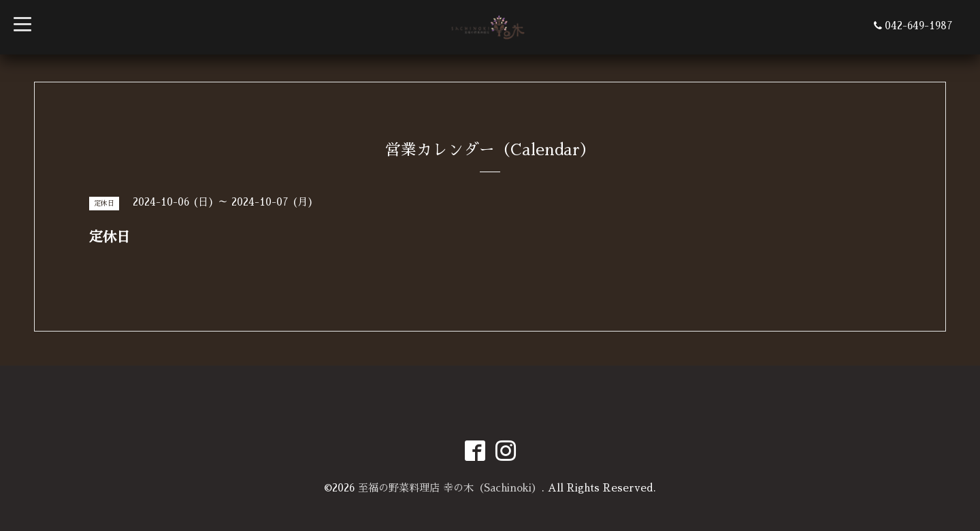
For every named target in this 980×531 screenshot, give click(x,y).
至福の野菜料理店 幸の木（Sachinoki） (450, 488)
